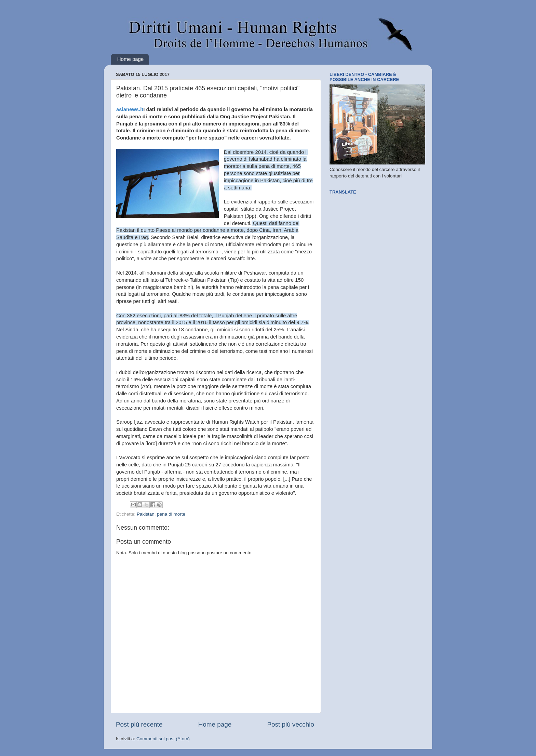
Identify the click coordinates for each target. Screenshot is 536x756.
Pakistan (146, 514)
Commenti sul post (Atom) (163, 739)
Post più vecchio (291, 724)
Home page (131, 59)
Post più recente (139, 724)
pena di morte (171, 514)
